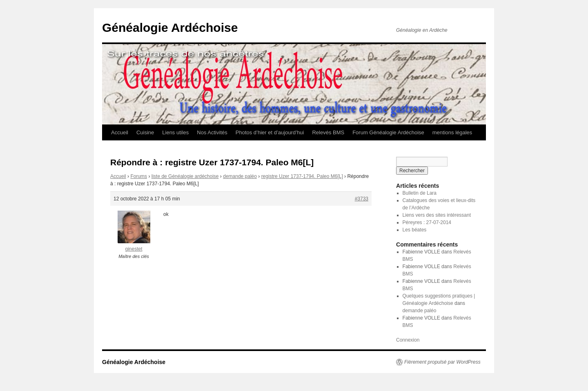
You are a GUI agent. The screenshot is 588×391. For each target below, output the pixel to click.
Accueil (120, 132)
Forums (139, 176)
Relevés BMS (328, 132)
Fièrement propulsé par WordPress (442, 362)
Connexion (408, 340)
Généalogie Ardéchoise (170, 28)
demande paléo (240, 176)
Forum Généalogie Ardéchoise (388, 132)
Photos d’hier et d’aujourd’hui (270, 132)
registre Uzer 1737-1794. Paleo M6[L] (302, 176)
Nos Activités (212, 132)
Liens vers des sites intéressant (437, 215)
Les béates (415, 230)
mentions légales (452, 132)
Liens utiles (175, 132)
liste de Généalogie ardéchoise (185, 176)
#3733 (362, 199)
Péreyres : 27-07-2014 (427, 222)
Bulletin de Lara (420, 193)
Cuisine (145, 132)
